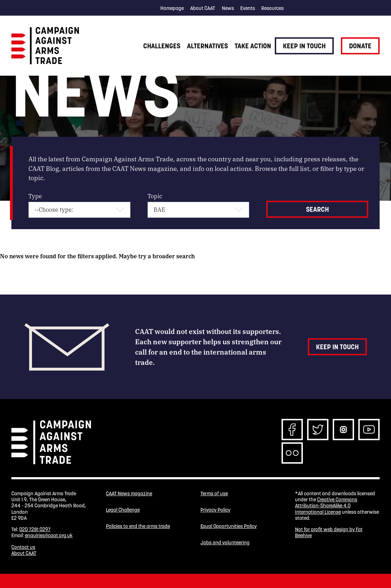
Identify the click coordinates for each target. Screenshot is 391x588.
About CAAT (203, 8)
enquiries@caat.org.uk (49, 535)
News (228, 8)
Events (248, 8)
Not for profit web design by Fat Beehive (329, 532)
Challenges (162, 46)
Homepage (172, 8)
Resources (272, 8)
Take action (253, 46)
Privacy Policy (215, 510)
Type (35, 196)
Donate (360, 46)
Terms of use (214, 494)
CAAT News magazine (129, 494)
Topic (155, 196)
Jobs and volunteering (225, 543)
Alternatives (207, 46)
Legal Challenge (123, 510)
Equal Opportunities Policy (229, 526)
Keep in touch (304, 46)
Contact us (23, 547)
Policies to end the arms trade (138, 526)
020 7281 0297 (35, 529)
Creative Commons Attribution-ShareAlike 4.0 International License (326, 506)
